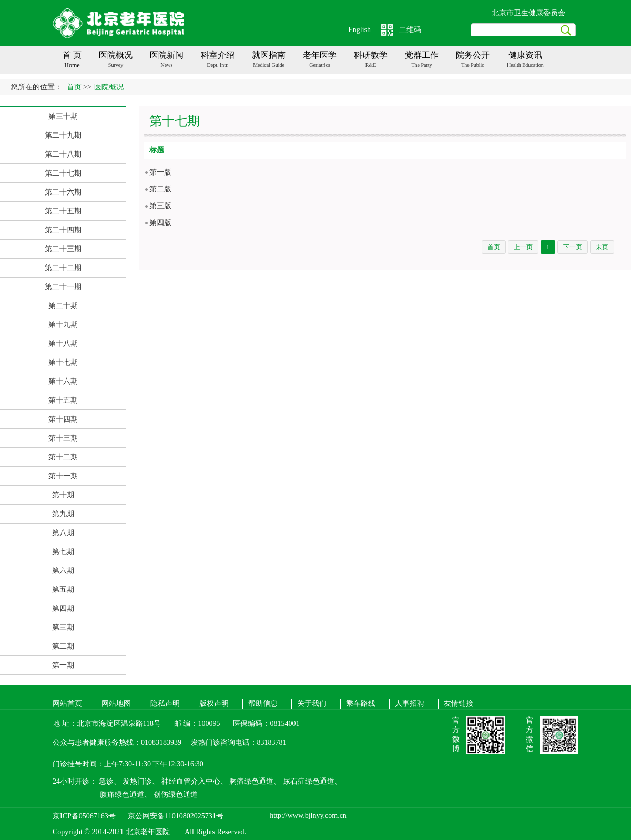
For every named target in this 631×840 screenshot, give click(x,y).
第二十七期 (63, 173)
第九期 (63, 514)
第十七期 (63, 362)
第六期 (63, 571)
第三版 (160, 206)
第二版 (160, 189)
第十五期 (63, 400)
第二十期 (63, 306)
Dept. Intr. (218, 65)
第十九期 (63, 325)
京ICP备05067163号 (84, 816)
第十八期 (63, 344)
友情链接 (459, 704)
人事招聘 (410, 704)
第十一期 (63, 476)
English (359, 30)
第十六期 (63, 381)
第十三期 (63, 438)
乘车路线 (361, 704)
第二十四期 (63, 230)
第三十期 (63, 116)
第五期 (63, 590)
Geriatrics (319, 65)
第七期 (63, 552)
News (167, 65)
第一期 (63, 665)
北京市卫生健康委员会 (528, 13)
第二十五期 (63, 211)
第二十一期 (63, 287)
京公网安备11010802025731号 (175, 816)
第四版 (160, 223)
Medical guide (269, 65)
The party (421, 65)
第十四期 (63, 419)
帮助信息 (263, 704)
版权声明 (214, 704)
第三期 (63, 627)
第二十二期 (63, 268)
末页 (602, 247)
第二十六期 (63, 192)
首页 (74, 87)
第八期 (63, 533)
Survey (116, 65)
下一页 (573, 247)
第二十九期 (63, 135)
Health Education (525, 65)
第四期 (63, 608)
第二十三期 (63, 249)
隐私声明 (165, 704)
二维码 (410, 30)
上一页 (523, 247)
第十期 (63, 495)
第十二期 (63, 457)
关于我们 (312, 704)
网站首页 (67, 704)
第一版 (160, 172)
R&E (371, 65)
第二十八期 (63, 154)
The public (473, 65)
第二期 (63, 646)
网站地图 (116, 704)
